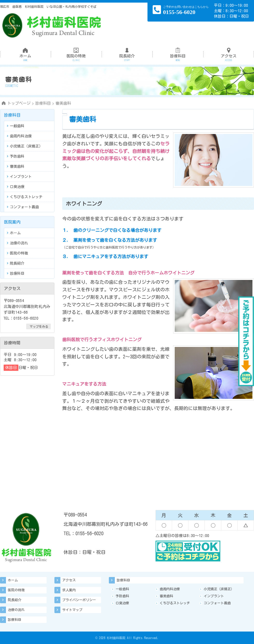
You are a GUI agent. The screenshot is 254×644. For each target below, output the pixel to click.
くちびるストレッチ (25, 197)
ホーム (25, 52)
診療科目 (178, 52)
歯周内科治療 (19, 136)
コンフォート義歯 (23, 207)
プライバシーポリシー (79, 600)
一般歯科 (16, 126)
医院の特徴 (76, 52)
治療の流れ (17, 243)
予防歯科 (16, 156)
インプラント (19, 177)
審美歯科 (16, 166)
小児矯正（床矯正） (25, 146)
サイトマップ (72, 610)
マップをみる (39, 326)
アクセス (229, 52)
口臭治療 (16, 187)
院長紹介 (127, 52)
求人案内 (69, 590)
